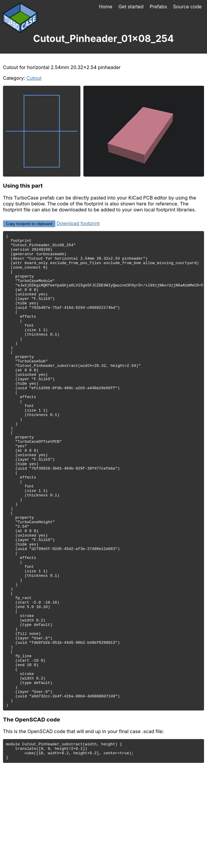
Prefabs (158, 7)
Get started (131, 7)
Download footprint (78, 223)
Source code (187, 7)
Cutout (34, 78)
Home (106, 7)
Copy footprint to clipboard (29, 224)
